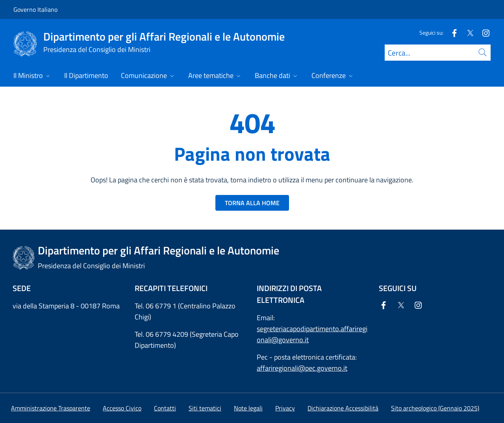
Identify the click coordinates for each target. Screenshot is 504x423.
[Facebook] (451, 32)
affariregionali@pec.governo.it (302, 368)
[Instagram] (483, 32)
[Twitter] (467, 32)
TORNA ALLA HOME (252, 203)
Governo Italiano (35, 9)
